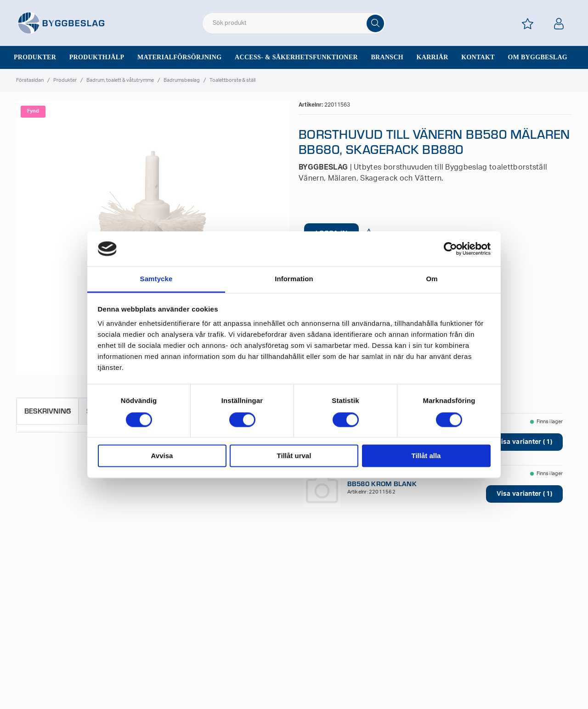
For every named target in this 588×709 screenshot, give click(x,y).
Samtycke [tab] (156, 279)
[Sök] (375, 23)
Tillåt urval (294, 456)
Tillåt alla (426, 456)
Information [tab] (294, 279)
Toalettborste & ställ (232, 80)
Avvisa (162, 456)
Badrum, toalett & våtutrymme (120, 80)
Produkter (35, 57)
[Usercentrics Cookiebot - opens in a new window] (450, 249)
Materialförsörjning (180, 57)
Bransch (387, 57)
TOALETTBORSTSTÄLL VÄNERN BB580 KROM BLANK (397, 479)
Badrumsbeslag (182, 80)
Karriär (433, 57)
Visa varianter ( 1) (524, 442)
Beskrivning (48, 411)
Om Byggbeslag (537, 57)
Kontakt (478, 57)
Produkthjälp (97, 57)
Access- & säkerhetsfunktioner (296, 57)
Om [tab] (432, 279)
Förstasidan (30, 80)
